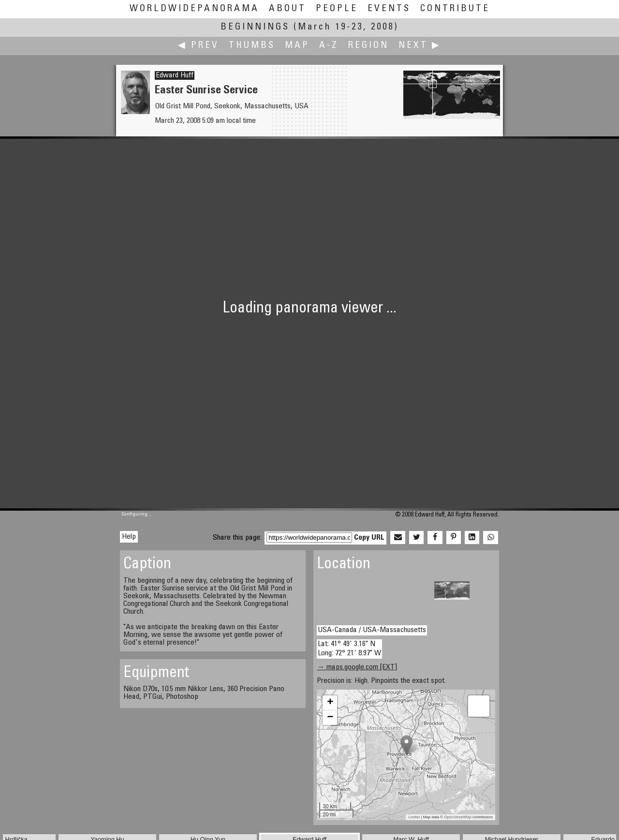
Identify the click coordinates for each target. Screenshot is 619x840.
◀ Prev (199, 46)
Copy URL (369, 538)
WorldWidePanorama (194, 9)
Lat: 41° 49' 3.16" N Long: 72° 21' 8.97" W (349, 649)
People (337, 9)
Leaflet (414, 817)
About (287, 9)
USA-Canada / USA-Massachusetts (372, 630)
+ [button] (330, 703)
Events (389, 9)
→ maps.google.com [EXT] (357, 667)
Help (129, 537)
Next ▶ (420, 46)
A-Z (329, 46)
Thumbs (252, 46)
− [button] (330, 718)
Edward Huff (175, 75)
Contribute (455, 9)
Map (297, 46)
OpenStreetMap (457, 817)
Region (368, 46)
